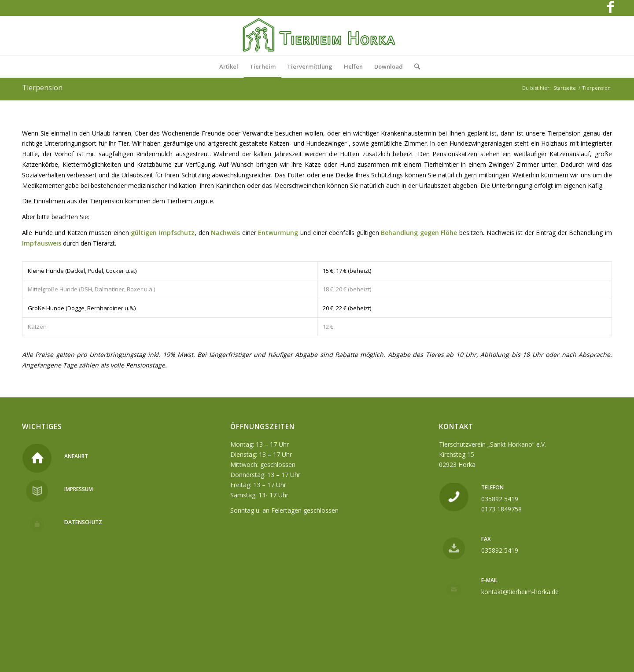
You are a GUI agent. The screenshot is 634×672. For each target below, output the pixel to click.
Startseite (565, 88)
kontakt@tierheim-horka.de (520, 592)
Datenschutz (83, 522)
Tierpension (42, 88)
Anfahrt (76, 456)
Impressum (79, 489)
